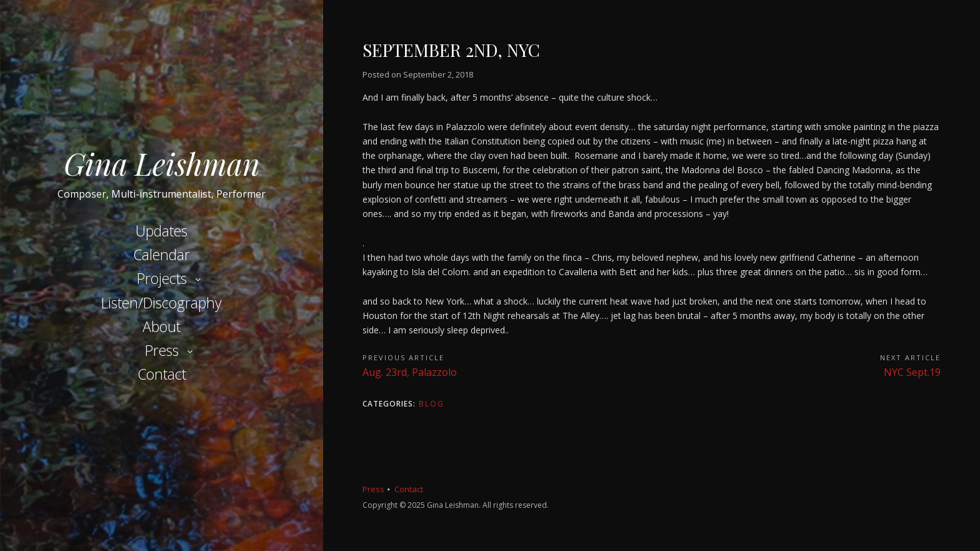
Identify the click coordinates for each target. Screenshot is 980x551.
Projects (162, 278)
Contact (162, 374)
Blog (432, 404)
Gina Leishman (162, 163)
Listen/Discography (162, 303)
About (162, 326)
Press (162, 350)
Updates (162, 231)
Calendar (162, 255)
